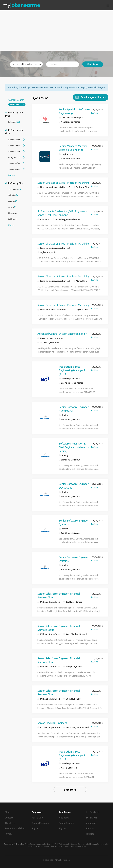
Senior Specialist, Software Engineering (74, 111)
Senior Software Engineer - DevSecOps (74, 409)
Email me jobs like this (93, 97)
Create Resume (67, 823)
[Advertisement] (57, 31)
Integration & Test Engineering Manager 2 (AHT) (72, 370)
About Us (10, 823)
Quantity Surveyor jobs (80, 844)
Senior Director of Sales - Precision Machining (63, 183)
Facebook (95, 812)
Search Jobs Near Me (45, 844)
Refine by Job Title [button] (14, 132)
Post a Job (37, 818)
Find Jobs (93, 64)
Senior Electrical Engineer (52, 723)
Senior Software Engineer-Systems (74, 522)
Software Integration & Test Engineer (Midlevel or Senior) (74, 447)
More (11, 175)
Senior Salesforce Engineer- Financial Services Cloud (59, 596)
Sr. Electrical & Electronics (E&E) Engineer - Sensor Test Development (62, 213)
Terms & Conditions (15, 828)
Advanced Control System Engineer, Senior (62, 334)
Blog (7, 812)
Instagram (91, 823)
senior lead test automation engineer (18, 104)
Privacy (8, 834)
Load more (70, 790)
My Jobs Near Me (63, 860)
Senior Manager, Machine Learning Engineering (73, 148)
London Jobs (69, 846)
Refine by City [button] (15, 183)
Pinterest (90, 828)
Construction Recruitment (37, 846)
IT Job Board (30, 844)
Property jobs (81, 846)
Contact (9, 818)
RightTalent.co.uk (62, 844)
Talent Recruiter (56, 846)
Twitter (93, 818)
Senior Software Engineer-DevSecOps (74, 486)
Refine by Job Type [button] (14, 114)
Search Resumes (40, 823)
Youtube (90, 834)
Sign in (35, 828)
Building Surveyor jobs (99, 844)
